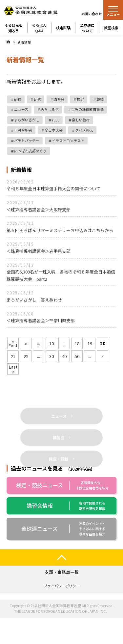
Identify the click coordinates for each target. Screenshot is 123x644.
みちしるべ (50, 109)
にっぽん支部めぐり (30, 151)
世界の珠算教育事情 (87, 109)
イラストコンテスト (68, 141)
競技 (100, 99)
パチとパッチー (27, 141)
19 (90, 343)
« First (13, 343)
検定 (80, 99)
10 (51, 343)
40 (64, 356)
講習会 (59, 99)
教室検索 (111, 28)
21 (13, 356)
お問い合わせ (92, 14)
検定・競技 (59, 467)
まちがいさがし (27, 120)
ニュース (21, 109)
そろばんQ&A (39, 28)
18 (77, 343)
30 (51, 356)
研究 (37, 99)
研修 (18, 99)
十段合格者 (23, 130)
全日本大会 (54, 130)
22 (26, 356)
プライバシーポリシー (62, 586)
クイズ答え (84, 130)
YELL (56, 120)
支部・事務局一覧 (62, 572)
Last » (13, 369)
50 (77, 356)
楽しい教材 (81, 120)
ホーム (8, 42)
